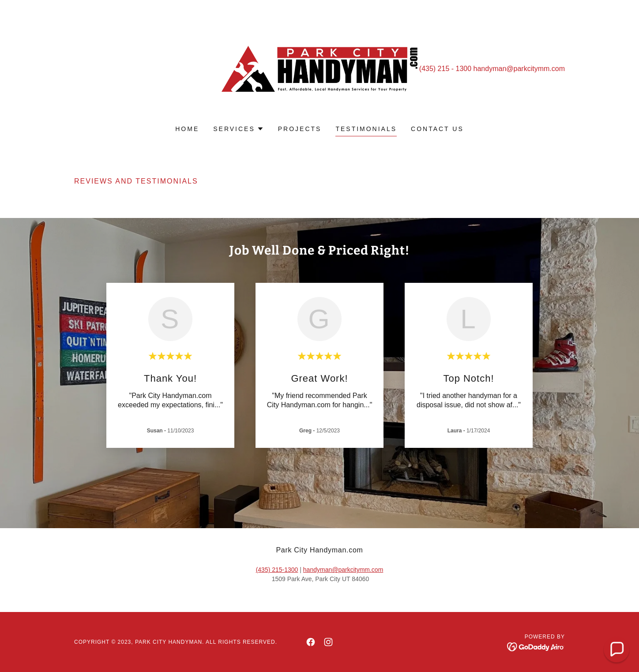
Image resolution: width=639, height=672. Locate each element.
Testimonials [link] (366, 129)
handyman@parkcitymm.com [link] (519, 69)
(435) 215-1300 (277, 570)
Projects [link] (300, 129)
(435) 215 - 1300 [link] (445, 69)
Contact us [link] (437, 129)
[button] (239, 129)
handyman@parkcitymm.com (343, 570)
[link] (320, 68)
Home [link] (187, 129)
